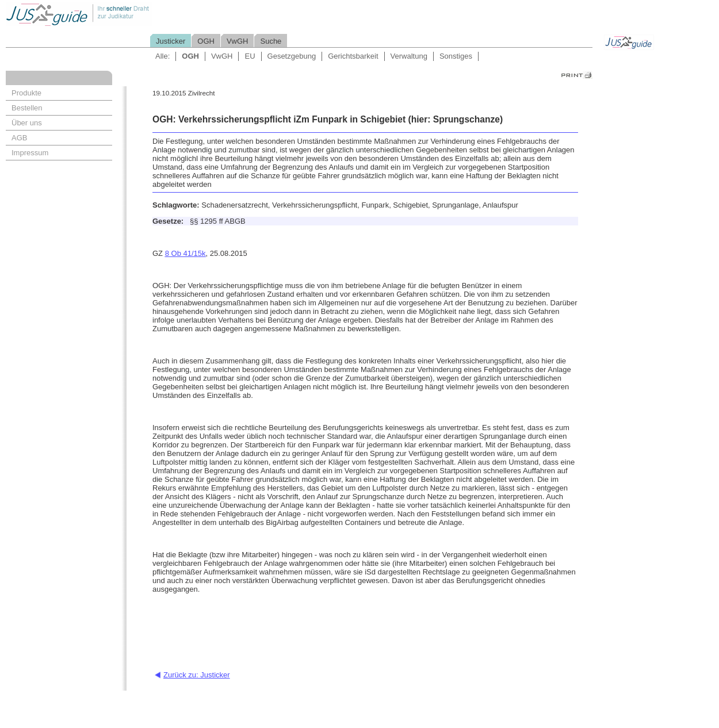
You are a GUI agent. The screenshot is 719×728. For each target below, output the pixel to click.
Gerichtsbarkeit (353, 56)
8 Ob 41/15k (186, 253)
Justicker (171, 41)
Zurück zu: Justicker (197, 675)
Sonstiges (456, 56)
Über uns (27, 123)
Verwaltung (409, 56)
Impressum (30, 153)
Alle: (162, 56)
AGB (19, 138)
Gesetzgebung (292, 56)
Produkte (26, 93)
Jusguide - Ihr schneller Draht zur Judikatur (116, 14)
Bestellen (27, 108)
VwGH (238, 41)
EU (250, 56)
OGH (206, 41)
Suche (271, 41)
